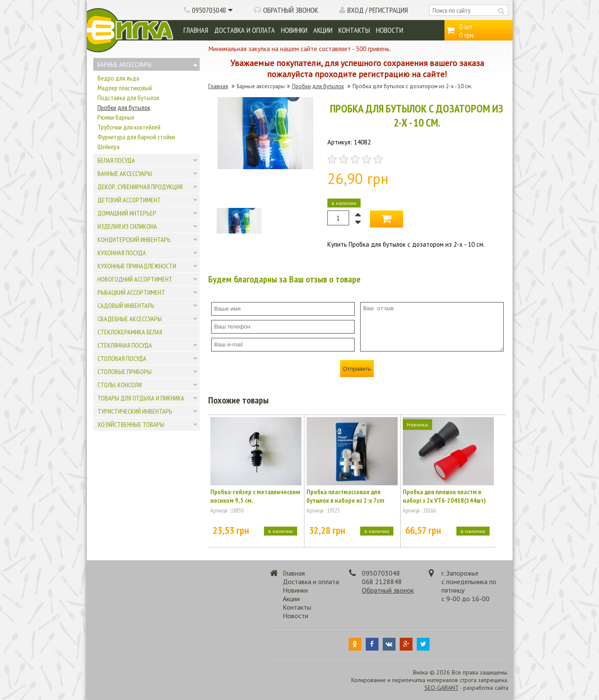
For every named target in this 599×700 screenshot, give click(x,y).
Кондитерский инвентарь (134, 239)
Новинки (294, 30)
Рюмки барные (116, 117)
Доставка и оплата (245, 30)
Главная (196, 30)
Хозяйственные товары (131, 424)
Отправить (357, 369)
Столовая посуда (122, 358)
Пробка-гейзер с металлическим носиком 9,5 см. (255, 496)
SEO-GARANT (441, 688)
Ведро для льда (118, 78)
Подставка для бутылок (128, 98)
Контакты (354, 30)
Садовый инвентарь (126, 305)
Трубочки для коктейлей (129, 127)
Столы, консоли (120, 385)
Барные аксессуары (125, 64)
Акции (323, 30)
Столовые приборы (125, 372)
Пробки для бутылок (124, 107)
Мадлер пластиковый (125, 88)
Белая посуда (116, 160)
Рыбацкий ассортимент (131, 292)
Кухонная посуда (122, 253)
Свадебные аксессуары (130, 319)
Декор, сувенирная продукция (140, 187)
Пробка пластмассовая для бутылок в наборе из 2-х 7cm (345, 496)
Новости (390, 30)
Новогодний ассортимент (135, 279)
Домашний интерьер (127, 213)
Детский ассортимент (129, 200)
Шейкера (109, 147)
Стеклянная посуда (125, 345)
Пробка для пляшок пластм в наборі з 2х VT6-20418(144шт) (444, 496)
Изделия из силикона (127, 226)
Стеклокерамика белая (130, 332)
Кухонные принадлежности (137, 266)
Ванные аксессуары (125, 173)
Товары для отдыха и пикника (141, 398)
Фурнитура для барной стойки (136, 137)
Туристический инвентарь (135, 411)
